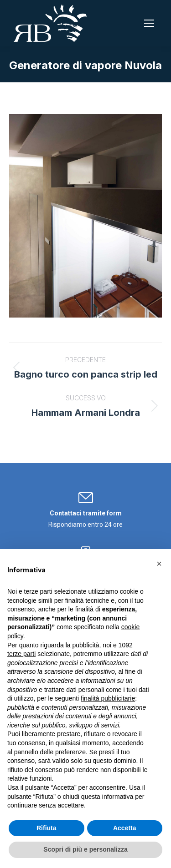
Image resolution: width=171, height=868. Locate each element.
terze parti (21, 654)
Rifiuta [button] (47, 828)
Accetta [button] (125, 828)
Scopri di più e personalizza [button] (85, 849)
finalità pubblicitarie (108, 698)
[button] (159, 564)
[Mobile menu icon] (149, 23)
